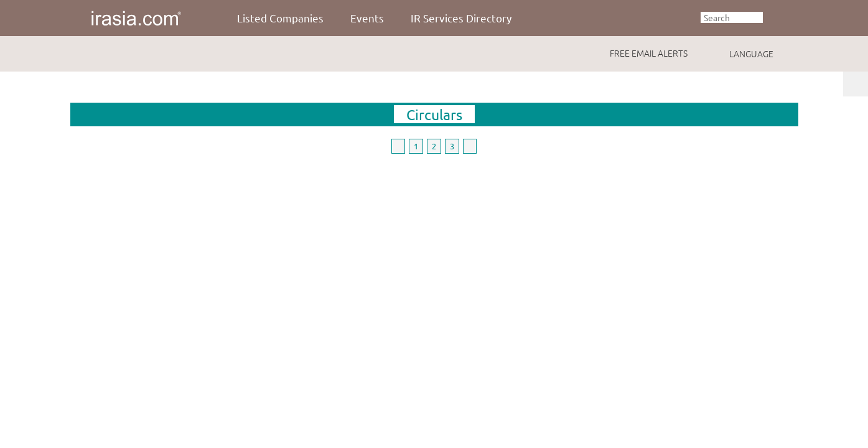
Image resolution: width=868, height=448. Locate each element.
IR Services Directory (461, 18)
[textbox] (732, 17)
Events (367, 18)
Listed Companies (280, 18)
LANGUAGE (751, 54)
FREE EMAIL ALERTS (649, 53)
